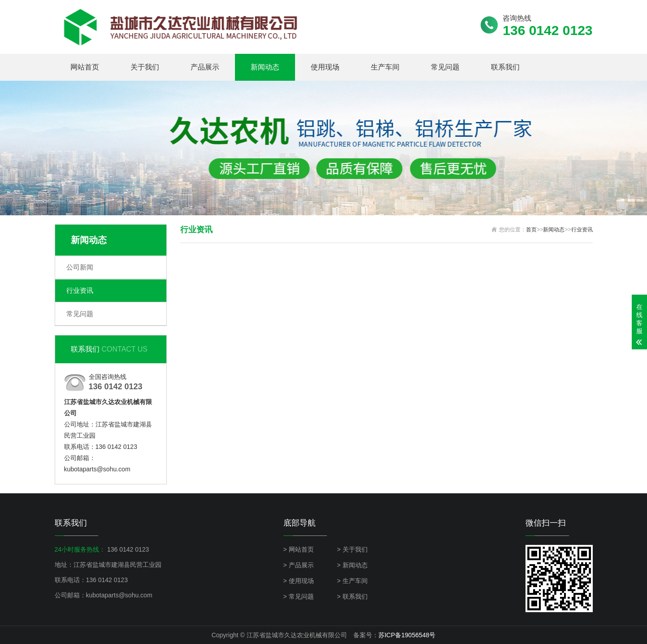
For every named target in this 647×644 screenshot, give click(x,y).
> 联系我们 (352, 596)
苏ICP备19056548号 (407, 635)
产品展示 (205, 67)
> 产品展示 (299, 565)
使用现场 (325, 67)
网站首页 (85, 67)
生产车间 (385, 67)
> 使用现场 (299, 581)
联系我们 (505, 67)
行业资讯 (80, 290)
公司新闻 (80, 267)
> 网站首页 (299, 549)
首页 (531, 230)
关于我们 (145, 67)
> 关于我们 (352, 549)
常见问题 (445, 67)
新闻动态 (265, 67)
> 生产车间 (352, 581)
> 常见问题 (299, 596)
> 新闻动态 (352, 565)
